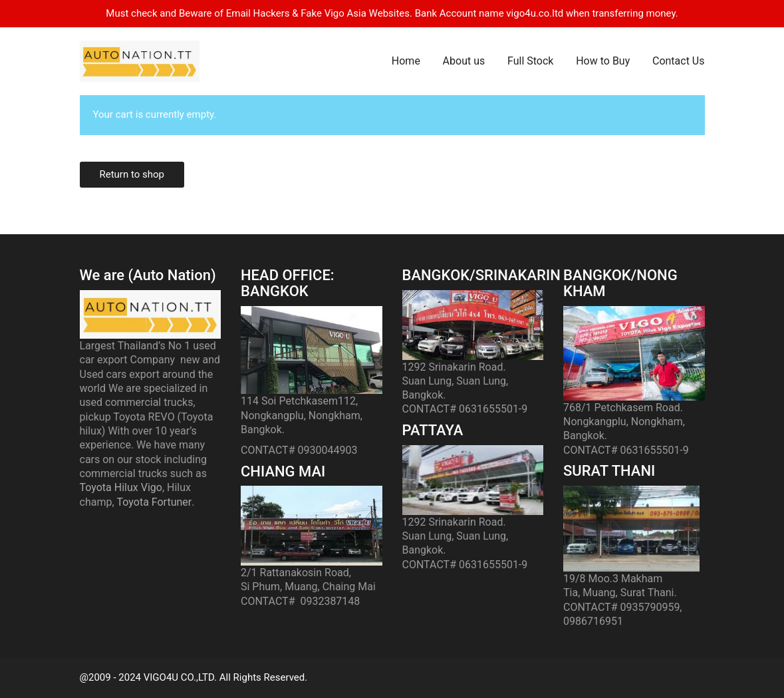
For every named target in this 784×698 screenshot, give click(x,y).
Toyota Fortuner (155, 502)
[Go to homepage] (140, 61)
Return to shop (132, 174)
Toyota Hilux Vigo (121, 487)
